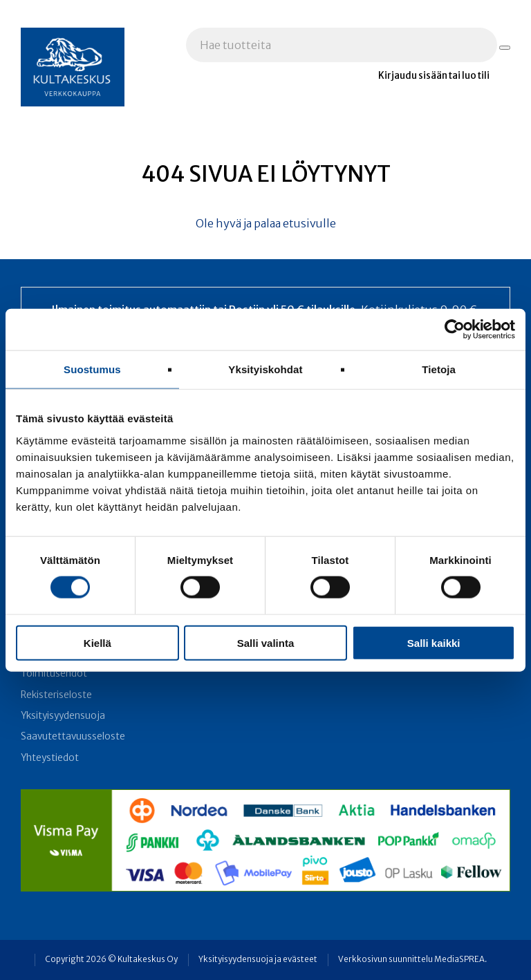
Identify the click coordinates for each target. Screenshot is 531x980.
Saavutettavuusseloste (73, 736)
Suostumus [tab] (92, 369)
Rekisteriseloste (56, 695)
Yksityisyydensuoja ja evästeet (258, 959)
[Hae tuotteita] (505, 48)
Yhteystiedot (50, 758)
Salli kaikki (434, 642)
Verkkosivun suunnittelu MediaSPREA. (412, 959)
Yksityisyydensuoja (63, 716)
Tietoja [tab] (439, 369)
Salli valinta (266, 642)
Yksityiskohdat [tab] (265, 369)
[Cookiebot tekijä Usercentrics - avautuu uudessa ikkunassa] (455, 330)
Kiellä (97, 642)
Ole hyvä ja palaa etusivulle (266, 223)
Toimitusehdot (54, 673)
